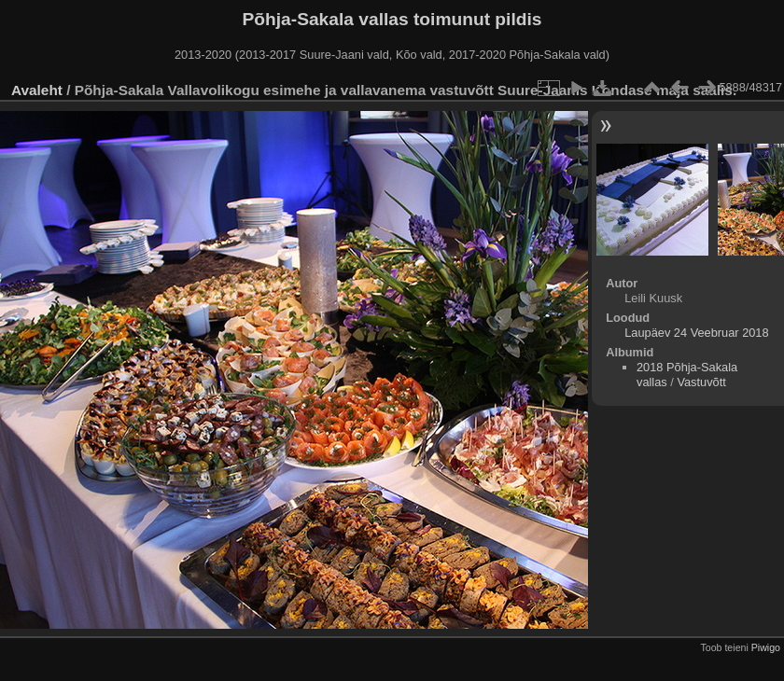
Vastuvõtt (701, 382)
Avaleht (37, 90)
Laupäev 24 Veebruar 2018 (696, 333)
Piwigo (766, 647)
